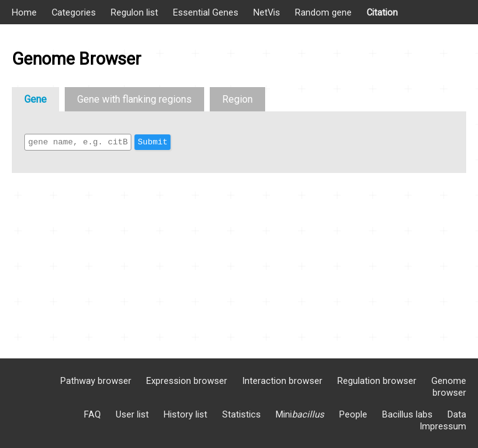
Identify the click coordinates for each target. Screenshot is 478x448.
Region (237, 99)
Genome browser (449, 387)
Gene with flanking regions (134, 99)
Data (457, 414)
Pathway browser (96, 381)
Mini (300, 414)
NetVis (267, 12)
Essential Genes (206, 12)
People (353, 414)
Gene (35, 99)
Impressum (443, 426)
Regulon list (134, 12)
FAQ (92, 414)
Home (24, 12)
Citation (382, 12)
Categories (74, 12)
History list (185, 414)
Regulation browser (377, 381)
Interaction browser (282, 381)
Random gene (323, 12)
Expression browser (187, 381)
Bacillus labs (407, 414)
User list (132, 414)
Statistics (241, 414)
